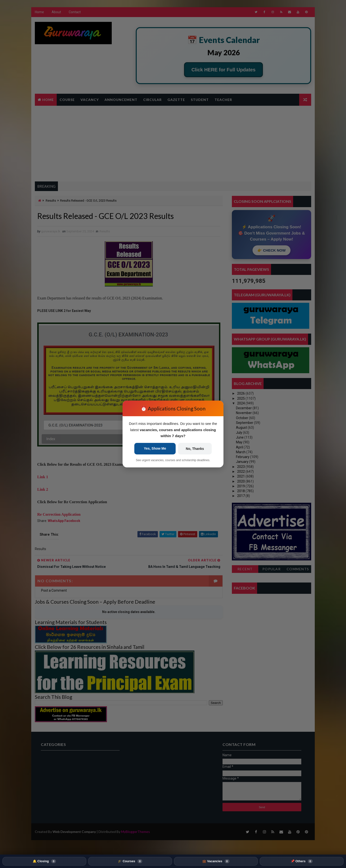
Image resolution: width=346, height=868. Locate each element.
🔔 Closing (44, 861)
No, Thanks (195, 449)
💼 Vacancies (216, 861)
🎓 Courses (130, 861)
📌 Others (302, 861)
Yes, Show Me (155, 448)
